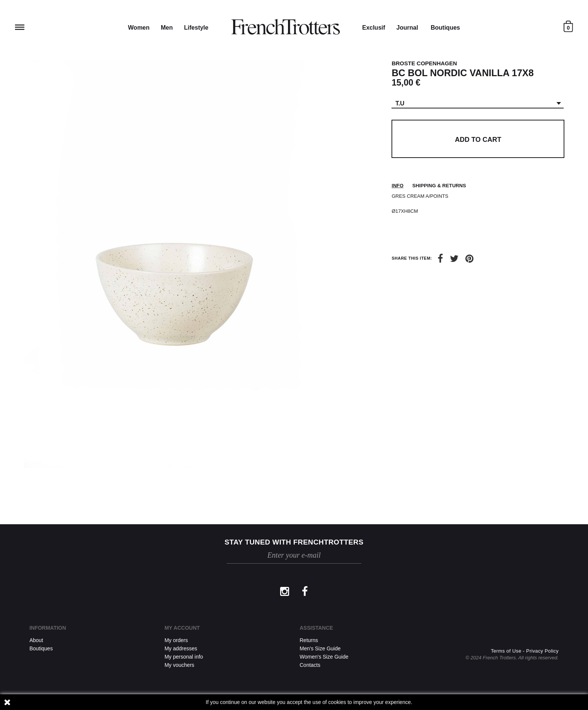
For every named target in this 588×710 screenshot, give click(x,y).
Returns (309, 640)
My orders (176, 640)
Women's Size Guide (324, 657)
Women (139, 28)
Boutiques (445, 28)
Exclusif (374, 28)
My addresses (181, 648)
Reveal (20, 27)
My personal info (184, 657)
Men (167, 28)
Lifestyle (196, 28)
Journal (407, 28)
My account (182, 628)
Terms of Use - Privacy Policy (525, 651)
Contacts (310, 665)
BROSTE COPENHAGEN (424, 63)
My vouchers (179, 665)
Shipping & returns (439, 186)
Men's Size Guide (320, 648)
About (36, 640)
